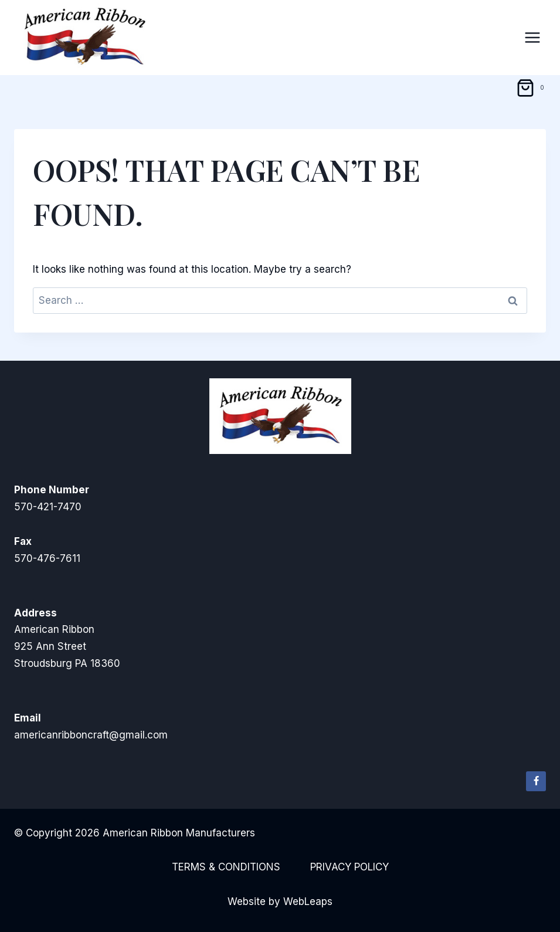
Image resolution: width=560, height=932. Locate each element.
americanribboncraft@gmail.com (91, 735)
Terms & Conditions (226, 867)
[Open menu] (532, 37)
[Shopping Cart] (532, 88)
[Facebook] (536, 781)
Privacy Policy (349, 867)
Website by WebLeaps (280, 902)
